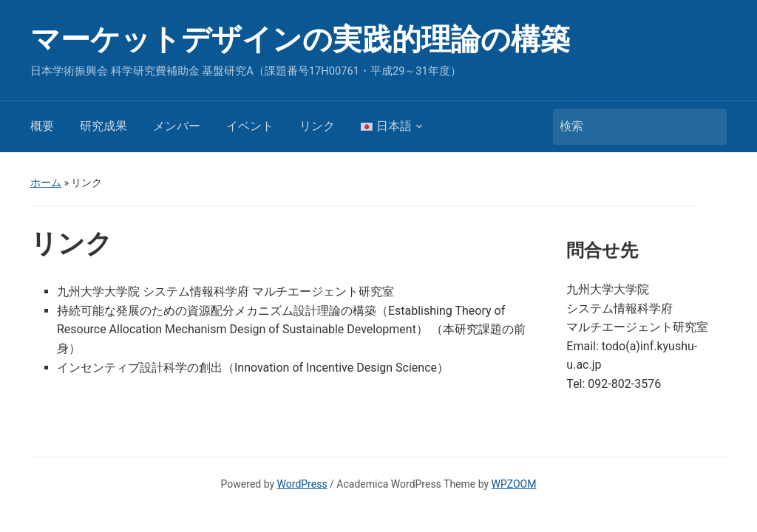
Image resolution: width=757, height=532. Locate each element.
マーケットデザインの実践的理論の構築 (300, 40)
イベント (250, 126)
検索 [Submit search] (708, 127)
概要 (42, 126)
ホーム (46, 183)
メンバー (177, 126)
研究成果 (103, 126)
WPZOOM (514, 484)
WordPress (302, 484)
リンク (317, 126)
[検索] (626, 126)
